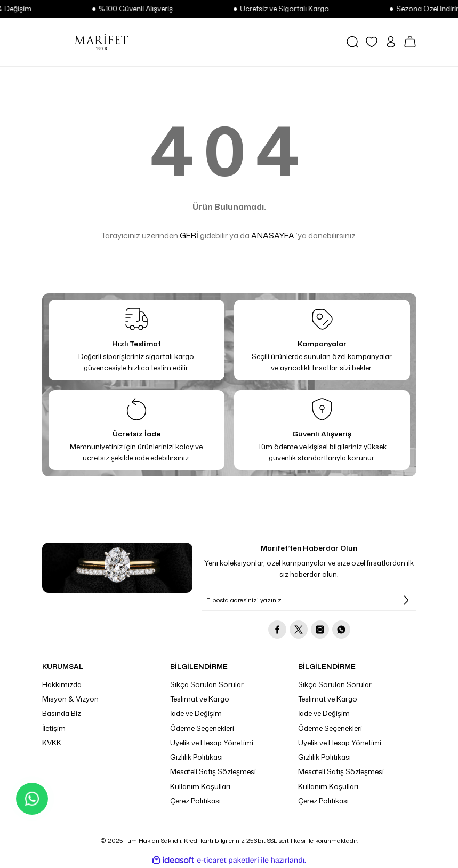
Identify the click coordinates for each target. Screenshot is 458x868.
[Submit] (406, 600)
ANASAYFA (273, 236)
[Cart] (410, 42)
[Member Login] (391, 42)
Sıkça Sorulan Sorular (207, 684)
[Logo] (101, 42)
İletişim (54, 728)
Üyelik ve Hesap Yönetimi (212, 743)
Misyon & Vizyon (70, 699)
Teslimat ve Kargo (200, 699)
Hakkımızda (62, 684)
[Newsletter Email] (309, 600)
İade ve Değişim (196, 713)
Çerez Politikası (195, 801)
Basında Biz (62, 713)
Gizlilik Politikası (196, 757)
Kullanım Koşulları (200, 786)
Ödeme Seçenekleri (202, 728)
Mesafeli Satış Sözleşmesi (213, 771)
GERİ (189, 236)
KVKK (52, 743)
